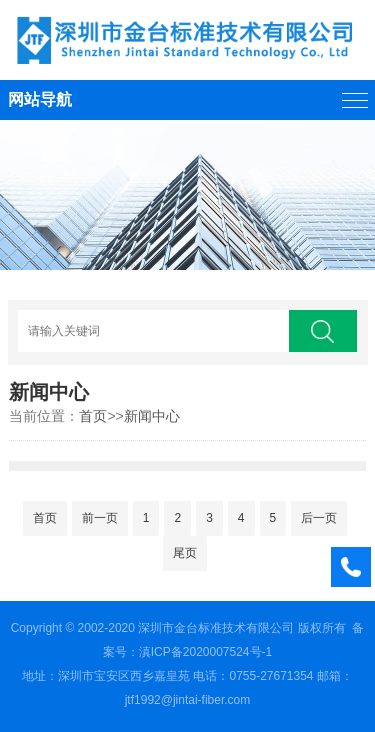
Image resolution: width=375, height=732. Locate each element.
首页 (93, 416)
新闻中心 (152, 416)
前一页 (100, 518)
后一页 (319, 518)
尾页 (185, 553)
